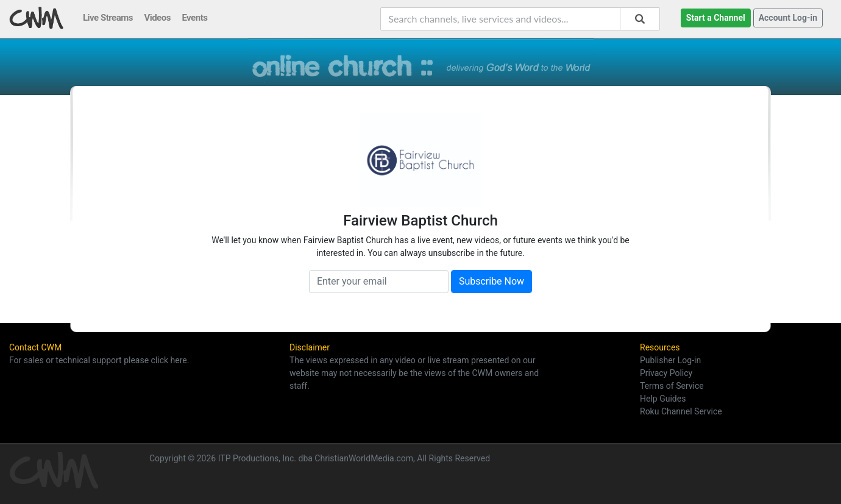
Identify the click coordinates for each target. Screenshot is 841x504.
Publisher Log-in (670, 360)
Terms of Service (672, 386)
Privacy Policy (666, 373)
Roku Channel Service (681, 411)
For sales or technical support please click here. (99, 360)
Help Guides (663, 399)
